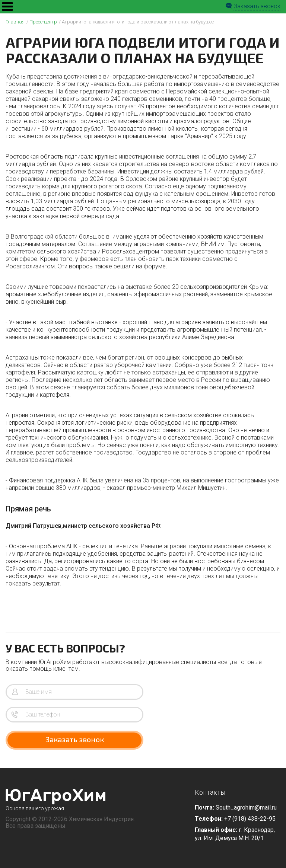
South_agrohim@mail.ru (246, 808)
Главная (15, 22)
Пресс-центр (43, 22)
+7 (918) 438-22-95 (250, 819)
